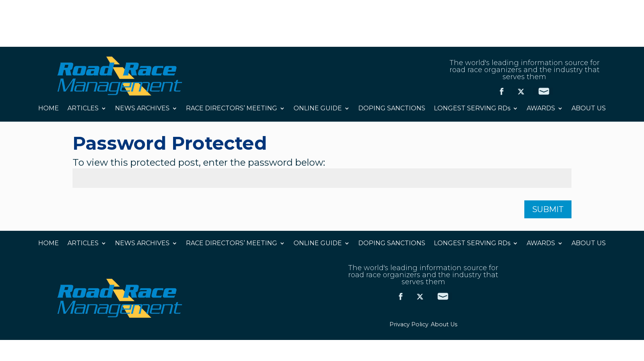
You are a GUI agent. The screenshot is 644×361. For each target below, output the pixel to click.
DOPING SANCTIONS (392, 109)
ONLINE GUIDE (318, 109)
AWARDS (541, 109)
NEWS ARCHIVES (142, 109)
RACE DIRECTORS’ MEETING (232, 109)
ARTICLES (83, 109)
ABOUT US (589, 109)
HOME (49, 109)
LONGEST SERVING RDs (472, 109)
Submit (548, 209)
